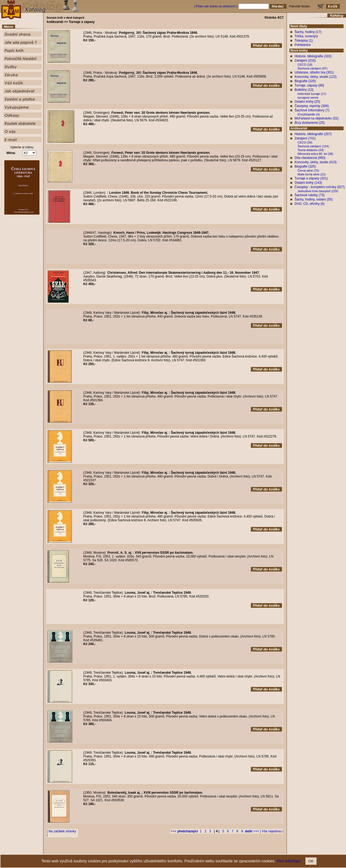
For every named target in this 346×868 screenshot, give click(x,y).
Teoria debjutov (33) (311, 150)
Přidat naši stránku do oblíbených (216, 6)
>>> (252, 831)
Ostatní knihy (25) (307, 102)
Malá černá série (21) (312, 174)
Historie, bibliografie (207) (313, 134)
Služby (206, 850)
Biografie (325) (305, 166)
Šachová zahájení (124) (313, 146)
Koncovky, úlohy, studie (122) (316, 77)
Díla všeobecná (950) (310, 158)
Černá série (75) (308, 171)
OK (311, 861)
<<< (184, 831)
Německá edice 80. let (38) (315, 154)
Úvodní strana (129, 850)
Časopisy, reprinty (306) (312, 106)
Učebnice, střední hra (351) (314, 72)
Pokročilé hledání (189, 850)
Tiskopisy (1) (304, 41)
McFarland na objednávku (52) (317, 118)
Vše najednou (272, 831)
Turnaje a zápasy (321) (311, 178)
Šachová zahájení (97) (312, 68)
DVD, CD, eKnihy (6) (310, 204)
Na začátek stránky (62, 831)
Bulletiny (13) (304, 90)
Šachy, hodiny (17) (308, 32)
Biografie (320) (305, 81)
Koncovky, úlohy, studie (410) (316, 162)
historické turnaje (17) (312, 94)
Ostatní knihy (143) (308, 183)
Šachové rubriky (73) (310, 195)
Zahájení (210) (305, 61)
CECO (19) (305, 65)
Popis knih (170, 850)
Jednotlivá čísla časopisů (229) (318, 191)
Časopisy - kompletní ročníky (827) (320, 187)
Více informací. (289, 861)
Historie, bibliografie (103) (313, 56)
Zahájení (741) (305, 138)
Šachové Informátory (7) (312, 110)
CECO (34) (305, 142)
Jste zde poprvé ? (150, 850)
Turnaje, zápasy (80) (309, 85)
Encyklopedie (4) (309, 114)
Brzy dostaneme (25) (310, 123)
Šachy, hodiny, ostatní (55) (314, 199)
